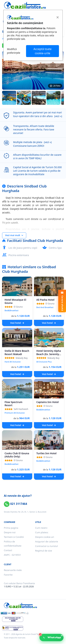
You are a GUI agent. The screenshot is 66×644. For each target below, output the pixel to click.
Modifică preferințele (14, 51)
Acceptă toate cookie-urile (43, 51)
